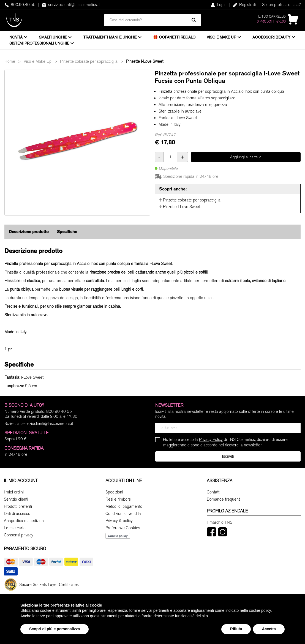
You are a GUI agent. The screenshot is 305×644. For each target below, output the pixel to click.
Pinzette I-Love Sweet (145, 61)
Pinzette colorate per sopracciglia (89, 61)
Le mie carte (15, 528)
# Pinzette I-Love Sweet (180, 207)
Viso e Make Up (221, 37)
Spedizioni (114, 492)
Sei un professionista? (281, 5)
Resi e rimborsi (119, 499)
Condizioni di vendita (123, 514)
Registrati (244, 5)
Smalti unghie (53, 37)
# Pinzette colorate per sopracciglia (190, 200)
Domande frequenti (224, 499)
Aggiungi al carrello (246, 157)
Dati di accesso (17, 514)
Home (10, 61)
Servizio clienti (16, 499)
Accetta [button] (269, 629)
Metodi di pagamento (124, 506)
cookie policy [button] (260, 610)
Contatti (213, 492)
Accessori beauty (271, 37)
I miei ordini (14, 492)
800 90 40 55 (59, 411)
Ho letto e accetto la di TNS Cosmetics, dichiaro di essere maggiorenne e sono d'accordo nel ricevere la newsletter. (225, 442)
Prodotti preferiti (18, 506)
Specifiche (67, 232)
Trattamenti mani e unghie (110, 37)
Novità (16, 37)
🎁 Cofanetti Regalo (174, 37)
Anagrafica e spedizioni (24, 521)
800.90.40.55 (20, 5)
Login (219, 5)
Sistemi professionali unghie (39, 43)
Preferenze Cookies (123, 528)
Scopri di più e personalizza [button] (55, 629)
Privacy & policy (119, 521)
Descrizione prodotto (29, 232)
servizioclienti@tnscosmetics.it (71, 5)
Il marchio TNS (220, 522)
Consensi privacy (19, 535)
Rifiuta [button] (236, 629)
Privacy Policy (211, 440)
